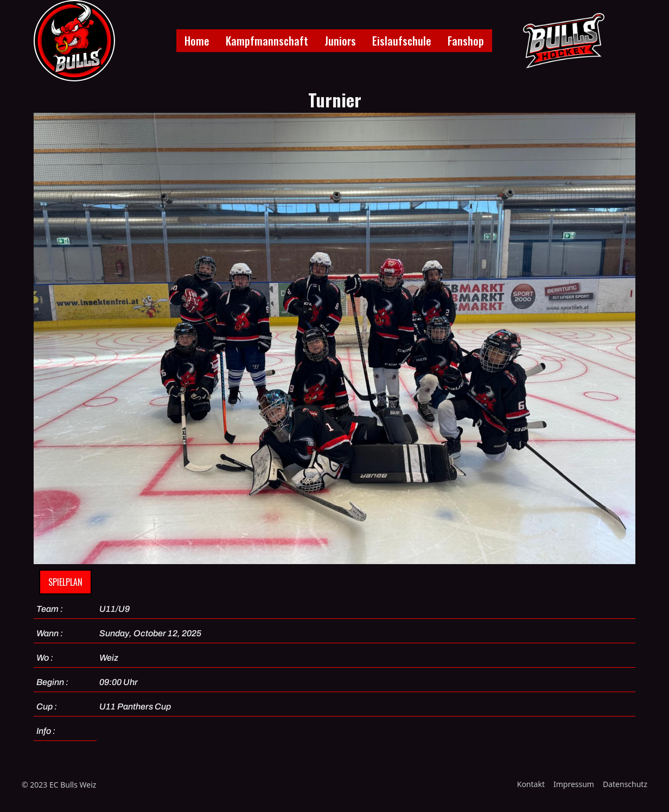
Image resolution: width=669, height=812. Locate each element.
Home (197, 41)
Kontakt (531, 784)
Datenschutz (625, 784)
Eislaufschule (402, 41)
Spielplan (65, 582)
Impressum (574, 784)
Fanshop (466, 41)
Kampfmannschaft (267, 41)
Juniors (340, 41)
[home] (74, 41)
